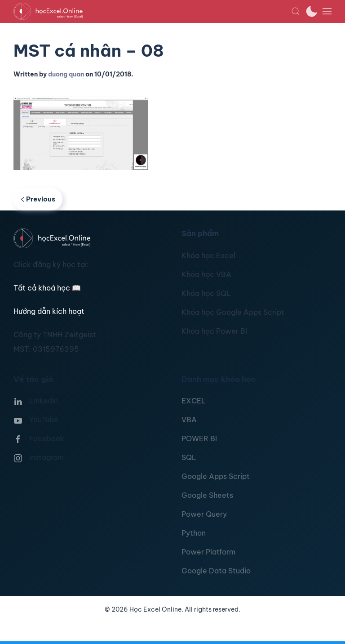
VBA (189, 420)
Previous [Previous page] (38, 199)
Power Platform (208, 552)
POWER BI (199, 438)
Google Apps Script (216, 476)
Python (194, 533)
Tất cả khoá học (47, 288)
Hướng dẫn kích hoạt (49, 311)
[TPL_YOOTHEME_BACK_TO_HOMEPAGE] (152, 11)
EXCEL (194, 401)
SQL (189, 457)
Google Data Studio (216, 571)
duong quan (66, 74)
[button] (296, 11)
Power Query (204, 514)
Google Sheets (207, 495)
